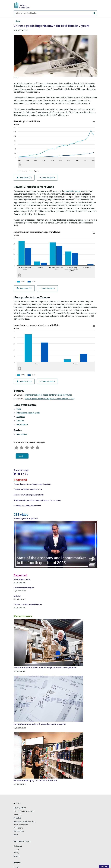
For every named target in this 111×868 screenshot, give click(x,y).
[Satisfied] (32, 447)
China (19, 409)
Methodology (19, 831)
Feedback (104, 867)
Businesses (18, 846)
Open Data (18, 815)
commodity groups (73, 191)
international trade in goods (28, 413)
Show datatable (47, 178)
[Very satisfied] (38, 447)
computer (21, 417)
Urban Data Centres (21, 825)
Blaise (16, 835)
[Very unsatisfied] (16, 447)
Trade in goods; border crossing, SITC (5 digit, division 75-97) (50, 399)
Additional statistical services (24, 821)
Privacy (16, 853)
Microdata (17, 818)
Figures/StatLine (20, 808)
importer (20, 421)
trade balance (22, 425)
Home (18, 21)
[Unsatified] (22, 447)
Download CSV (24, 178)
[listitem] (15, 474)
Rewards (17, 856)
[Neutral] (27, 447)
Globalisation (22, 435)
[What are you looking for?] (55, 13)
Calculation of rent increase (24, 811)
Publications (18, 828)
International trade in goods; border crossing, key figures (48, 395)
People (16, 850)
